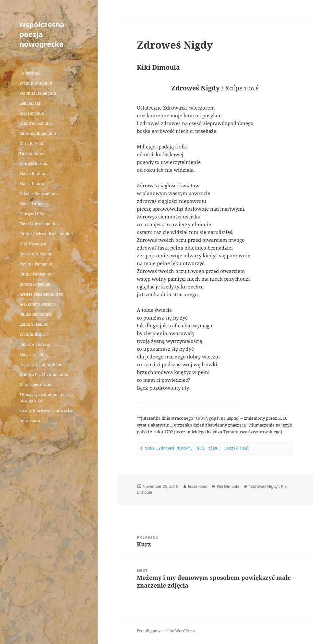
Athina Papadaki (35, 284)
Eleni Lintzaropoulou (39, 224)
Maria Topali (31, 354)
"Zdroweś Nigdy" (264, 486)
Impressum (30, 421)
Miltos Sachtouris (36, 314)
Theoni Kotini (32, 153)
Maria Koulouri (34, 174)
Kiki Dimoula (32, 113)
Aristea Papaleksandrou (41, 294)
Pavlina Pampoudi (36, 264)
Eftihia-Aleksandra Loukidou (47, 234)
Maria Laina (31, 204)
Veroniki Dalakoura (38, 93)
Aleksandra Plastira (38, 304)
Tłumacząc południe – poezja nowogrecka (46, 398)
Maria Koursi (32, 184)
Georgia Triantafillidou (41, 364)
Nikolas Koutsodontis (39, 194)
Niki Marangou (34, 244)
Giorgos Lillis (32, 214)
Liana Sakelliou (34, 324)
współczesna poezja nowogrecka (42, 34)
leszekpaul (198, 486)
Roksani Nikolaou (36, 254)
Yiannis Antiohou (36, 83)
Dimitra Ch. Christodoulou (44, 375)
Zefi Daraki (30, 103)
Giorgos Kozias (33, 164)
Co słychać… (31, 73)
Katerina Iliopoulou (38, 133)
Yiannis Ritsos (32, 334)
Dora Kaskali (31, 143)
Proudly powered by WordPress (166, 631)
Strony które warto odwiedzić (47, 410)
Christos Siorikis (35, 344)
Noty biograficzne (36, 385)
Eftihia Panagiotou (37, 274)
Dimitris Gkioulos (36, 123)
